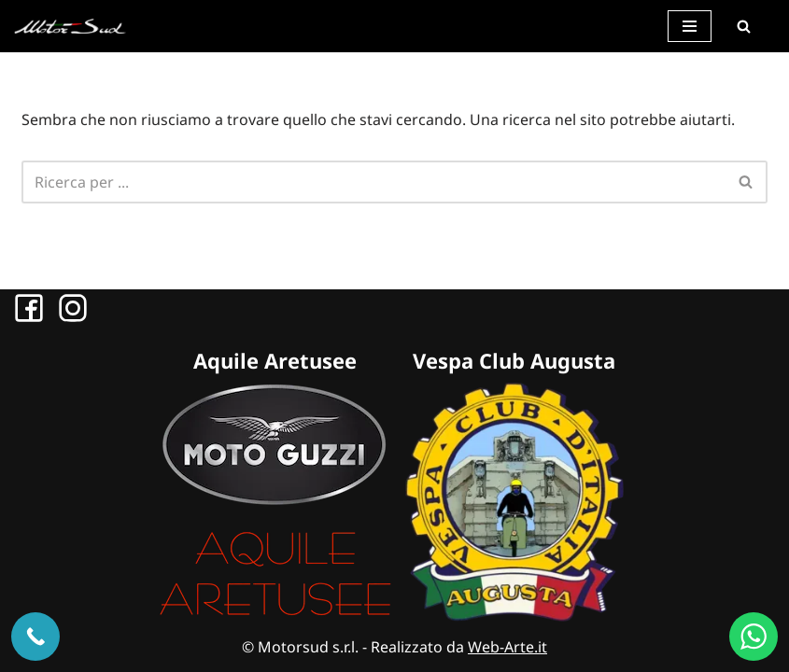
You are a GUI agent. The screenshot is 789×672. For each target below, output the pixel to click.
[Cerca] (743, 26)
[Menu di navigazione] (690, 26)
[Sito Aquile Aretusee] (275, 616)
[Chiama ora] (35, 637)
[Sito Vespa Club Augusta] (514, 616)
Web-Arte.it (507, 647)
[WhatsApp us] (754, 637)
